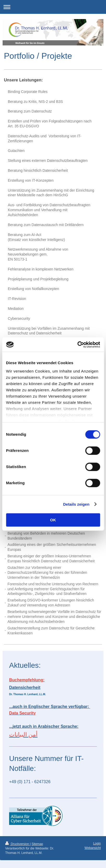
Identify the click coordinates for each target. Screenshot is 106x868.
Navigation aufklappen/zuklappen (53, 7)
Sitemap (37, 844)
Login (97, 843)
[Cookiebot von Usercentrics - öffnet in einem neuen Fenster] (77, 345)
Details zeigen (76, 504)
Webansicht (93, 848)
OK (53, 520)
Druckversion (18, 844)
